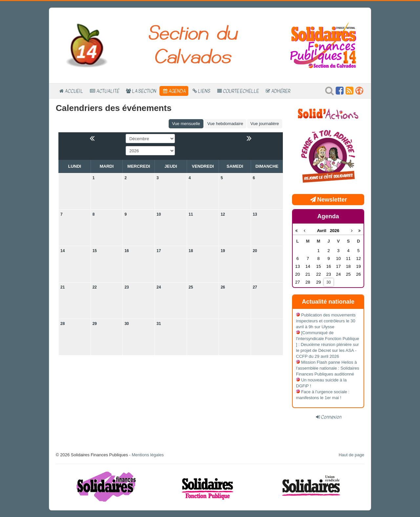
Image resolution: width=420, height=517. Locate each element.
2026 (335, 231)
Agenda (177, 91)
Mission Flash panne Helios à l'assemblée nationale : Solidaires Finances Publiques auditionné (328, 368)
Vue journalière (265, 124)
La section (144, 91)
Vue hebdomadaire (225, 124)
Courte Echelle (241, 91)
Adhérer (281, 91)
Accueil (74, 91)
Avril (323, 231)
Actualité (108, 91)
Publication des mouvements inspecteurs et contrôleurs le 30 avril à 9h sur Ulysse (326, 321)
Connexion (331, 417)
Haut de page (351, 455)
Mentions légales (148, 455)
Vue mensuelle (186, 124)
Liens (204, 91)
